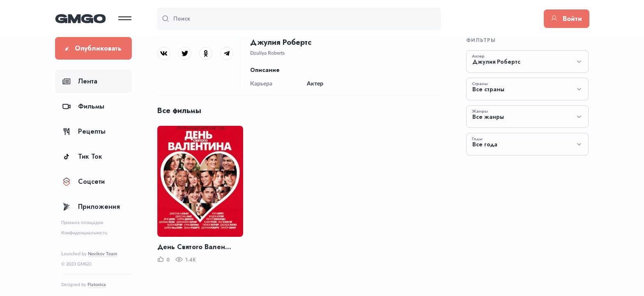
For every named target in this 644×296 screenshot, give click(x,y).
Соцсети (84, 182)
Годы (477, 139)
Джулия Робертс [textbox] (496, 62)
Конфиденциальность (84, 233)
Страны (480, 83)
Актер (478, 56)
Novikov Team (102, 254)
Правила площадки (82, 223)
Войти (567, 19)
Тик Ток (82, 156)
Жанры (480, 111)
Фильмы (83, 106)
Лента (80, 81)
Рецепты (84, 131)
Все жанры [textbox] (488, 117)
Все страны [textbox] (488, 89)
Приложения (91, 207)
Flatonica (97, 285)
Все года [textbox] (485, 145)
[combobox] (527, 61)
